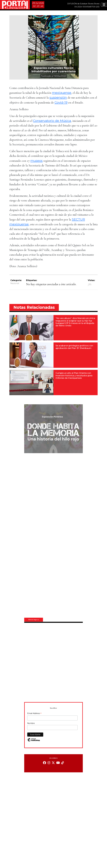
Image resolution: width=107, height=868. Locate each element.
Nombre (31, 723)
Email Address (34, 714)
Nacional (15, 283)
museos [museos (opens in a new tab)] (37, 161)
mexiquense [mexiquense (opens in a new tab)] (62, 93)
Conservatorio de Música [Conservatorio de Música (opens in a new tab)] (52, 121)
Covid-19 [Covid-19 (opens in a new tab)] (61, 102)
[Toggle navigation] (104, 5)
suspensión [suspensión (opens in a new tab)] (58, 97)
